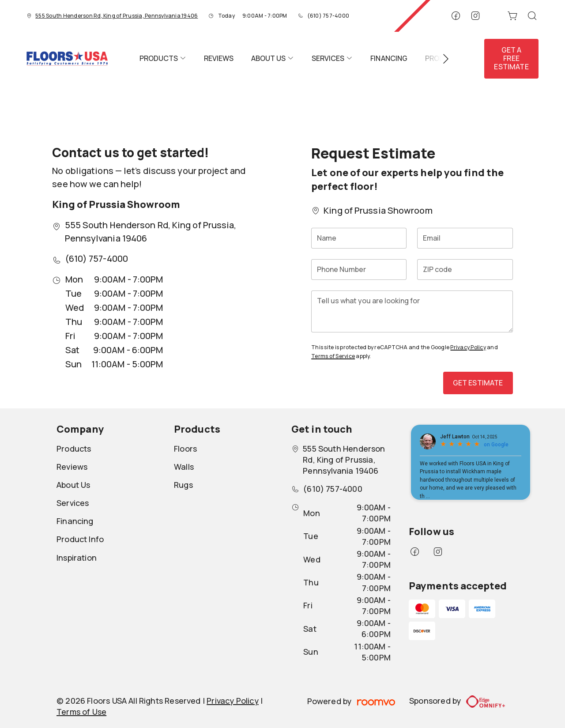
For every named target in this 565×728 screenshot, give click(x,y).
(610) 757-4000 (328, 16)
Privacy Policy (468, 347)
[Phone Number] (359, 270)
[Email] (465, 238)
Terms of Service (333, 356)
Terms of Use (81, 712)
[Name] (359, 238)
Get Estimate (478, 383)
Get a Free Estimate (511, 58)
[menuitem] (163, 59)
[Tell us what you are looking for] (412, 311)
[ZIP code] (465, 270)
